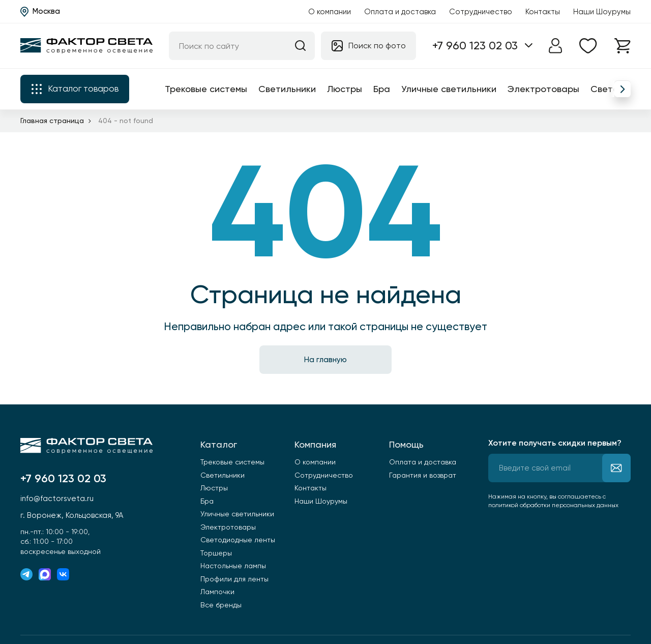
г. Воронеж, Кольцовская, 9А (72, 515)
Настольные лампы (233, 566)
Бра (382, 89)
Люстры (345, 89)
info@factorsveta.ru (57, 499)
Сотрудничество (481, 12)
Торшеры (216, 553)
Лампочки (217, 592)
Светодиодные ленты (238, 540)
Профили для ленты (234, 579)
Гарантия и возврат (423, 475)
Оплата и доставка (400, 12)
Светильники (287, 89)
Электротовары (543, 89)
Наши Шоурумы (602, 12)
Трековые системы (206, 89)
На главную (325, 360)
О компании (330, 12)
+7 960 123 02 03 (475, 46)
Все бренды (221, 605)
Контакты (543, 12)
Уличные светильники (449, 89)
